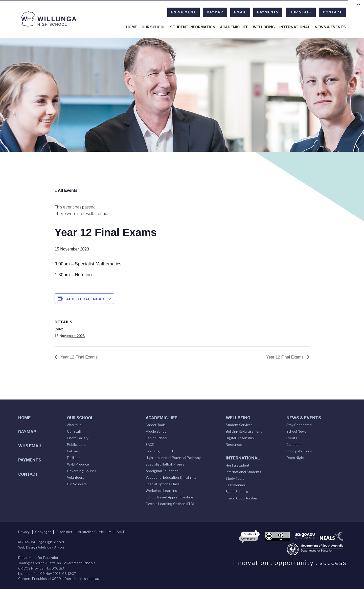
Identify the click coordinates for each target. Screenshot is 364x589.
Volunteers (76, 477)
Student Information (193, 27)
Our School (154, 27)
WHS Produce (78, 464)
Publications (77, 445)
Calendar (294, 445)
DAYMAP (215, 12)
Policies (73, 451)
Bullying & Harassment (244, 431)
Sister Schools (237, 492)
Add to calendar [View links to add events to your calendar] (85, 299)
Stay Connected (299, 425)
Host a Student (237, 465)
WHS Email (30, 446)
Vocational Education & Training (171, 477)
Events (292, 438)
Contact (332, 12)
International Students (243, 472)
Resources (234, 445)
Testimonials (236, 485)
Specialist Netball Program (166, 464)
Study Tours (235, 478)
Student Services (239, 425)
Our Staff (301, 12)
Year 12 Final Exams (78, 357)
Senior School (156, 438)
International (295, 27)
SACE (150, 445)
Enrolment (184, 12)
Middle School (156, 431)
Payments (268, 12)
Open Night (295, 458)
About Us (74, 425)
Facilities (74, 458)
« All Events (66, 190)
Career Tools (156, 425)
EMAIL (240, 12)
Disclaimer (64, 532)
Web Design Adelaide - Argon (41, 547)
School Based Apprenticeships (170, 497)
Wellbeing (264, 27)
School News (296, 431)
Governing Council (82, 471)
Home (132, 27)
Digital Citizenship (240, 438)
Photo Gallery (78, 438)
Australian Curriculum (95, 532)
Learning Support (159, 451)
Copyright (43, 532)
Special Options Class (163, 484)
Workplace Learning (162, 491)
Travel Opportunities (242, 498)
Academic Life (234, 27)
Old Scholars (77, 484)
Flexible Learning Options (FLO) (170, 504)
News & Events (330, 27)
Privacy (24, 532)
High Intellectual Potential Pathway (173, 458)
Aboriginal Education (162, 471)
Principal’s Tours (299, 451)
